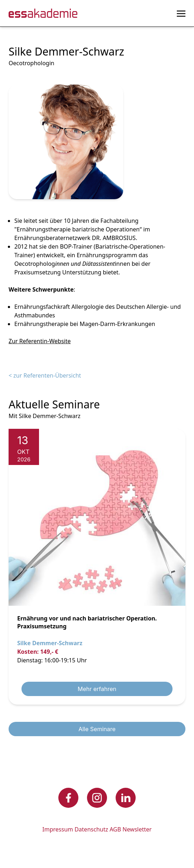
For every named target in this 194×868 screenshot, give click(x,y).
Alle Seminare (97, 729)
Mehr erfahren (97, 689)
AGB (115, 829)
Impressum (58, 829)
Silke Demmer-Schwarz (50, 643)
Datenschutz (91, 829)
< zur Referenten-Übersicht (45, 375)
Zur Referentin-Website (40, 341)
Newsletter (137, 829)
